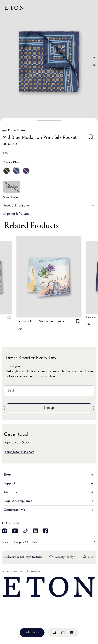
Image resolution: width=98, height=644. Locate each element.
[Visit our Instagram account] (4, 531)
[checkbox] (91, 141)
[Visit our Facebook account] (45, 531)
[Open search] (54, 633)
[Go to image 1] (94, 57)
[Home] (49, 587)
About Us (49, 492)
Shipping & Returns (49, 214)
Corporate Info (49, 510)
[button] (49, 121)
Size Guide (11, 197)
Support (49, 484)
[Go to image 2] (94, 65)
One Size (12, 187)
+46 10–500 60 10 (17, 443)
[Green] (7, 171)
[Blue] (16, 171)
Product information (49, 206)
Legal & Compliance (49, 501)
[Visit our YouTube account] (15, 531)
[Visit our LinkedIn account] (35, 531)
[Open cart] (63, 633)
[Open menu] (72, 633)
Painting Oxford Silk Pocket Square (41, 321)
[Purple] (26, 171)
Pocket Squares (17, 130)
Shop (49, 475)
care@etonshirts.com (20, 452)
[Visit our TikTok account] (26, 531)
